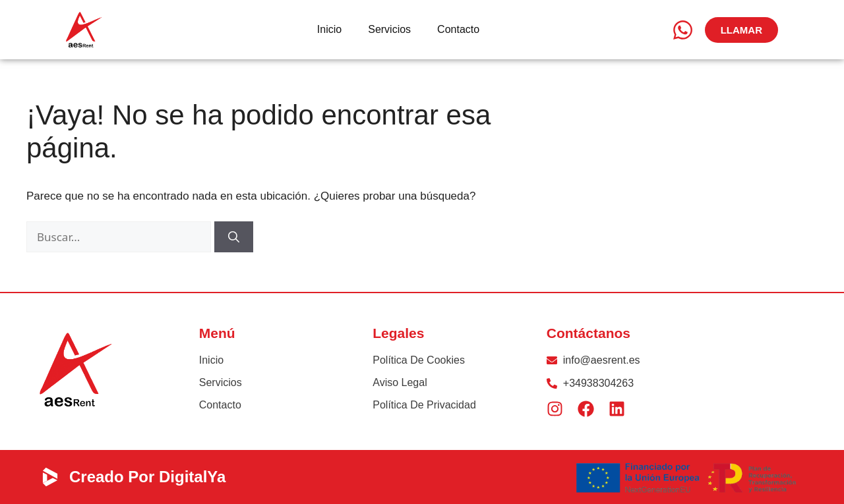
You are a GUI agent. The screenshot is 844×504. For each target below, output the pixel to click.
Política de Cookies (419, 360)
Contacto (458, 29)
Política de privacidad (424, 405)
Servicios (389, 29)
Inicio (329, 29)
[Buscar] (234, 237)
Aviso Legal (400, 382)
